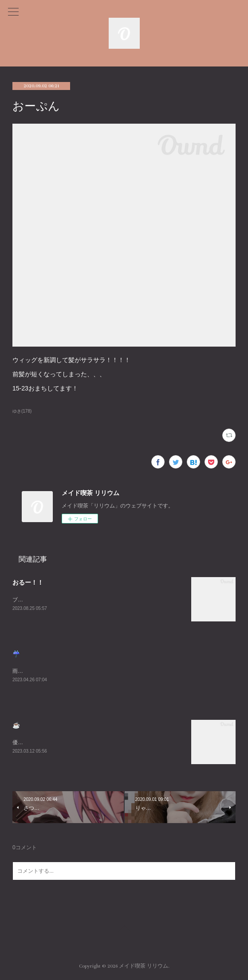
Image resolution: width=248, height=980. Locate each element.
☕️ (16, 725)
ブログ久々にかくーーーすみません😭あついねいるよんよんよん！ (93, 600)
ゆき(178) (22, 411)
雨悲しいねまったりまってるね (50, 671)
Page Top (124, 930)
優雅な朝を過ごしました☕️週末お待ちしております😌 (78, 742)
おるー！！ (28, 582)
